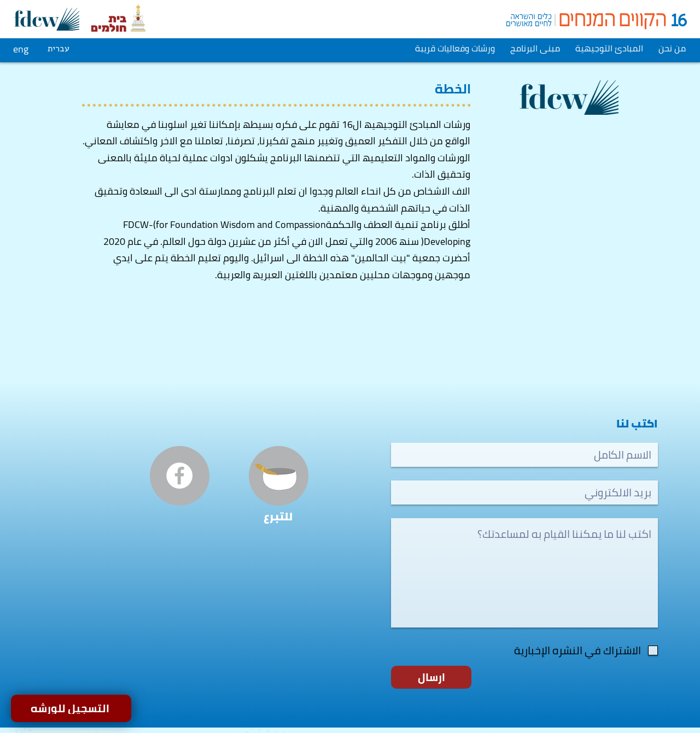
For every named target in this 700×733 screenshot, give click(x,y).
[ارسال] (431, 677)
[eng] (22, 49)
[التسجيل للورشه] (71, 708)
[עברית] (60, 49)
